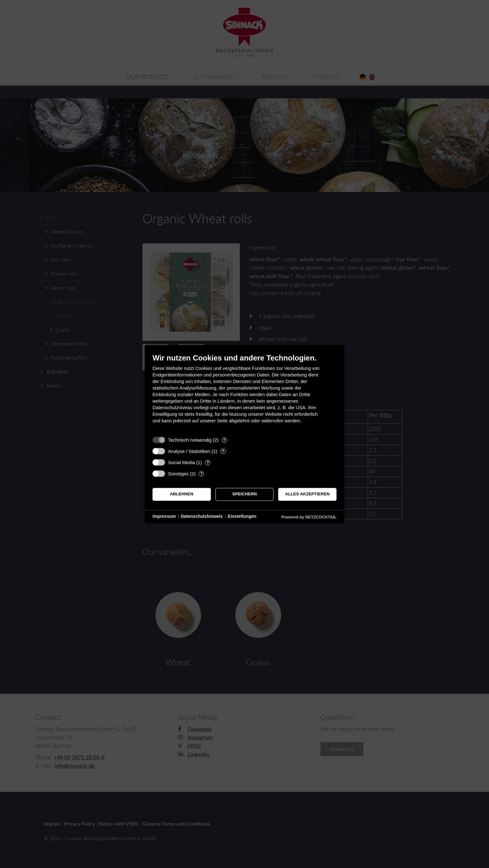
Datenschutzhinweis (202, 517)
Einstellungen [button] (242, 517)
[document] (244, 393)
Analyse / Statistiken (189, 451)
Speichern (245, 494)
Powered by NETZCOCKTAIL (309, 517)
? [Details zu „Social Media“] (208, 462)
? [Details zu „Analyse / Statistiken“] (223, 451)
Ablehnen (182, 494)
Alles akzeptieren (307, 494)
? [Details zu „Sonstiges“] (201, 474)
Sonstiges (178, 474)
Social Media (182, 462)
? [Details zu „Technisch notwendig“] (224, 440)
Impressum (164, 517)
